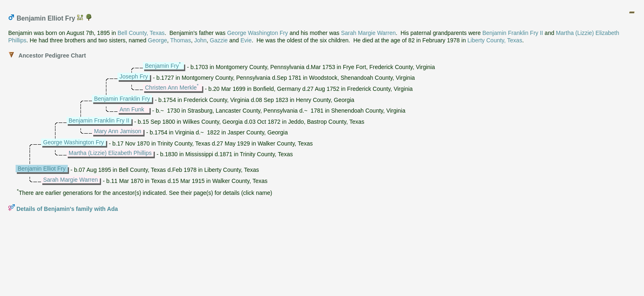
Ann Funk (132, 109)
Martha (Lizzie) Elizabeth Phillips (110, 153)
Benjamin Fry (162, 66)
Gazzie (219, 40)
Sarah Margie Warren (368, 33)
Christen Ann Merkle (171, 88)
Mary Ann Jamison (118, 131)
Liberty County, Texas (495, 40)
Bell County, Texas (141, 33)
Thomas (181, 40)
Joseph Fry (134, 76)
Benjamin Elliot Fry (42, 169)
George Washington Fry (258, 33)
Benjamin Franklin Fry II (513, 33)
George (158, 40)
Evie (246, 40)
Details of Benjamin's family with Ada (67, 209)
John (200, 40)
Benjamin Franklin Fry (122, 99)
